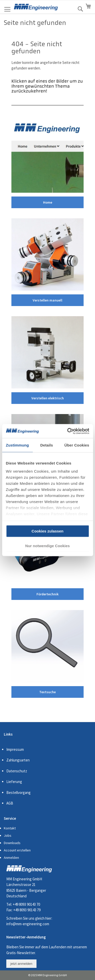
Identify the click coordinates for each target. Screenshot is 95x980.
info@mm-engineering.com (28, 924)
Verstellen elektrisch (48, 398)
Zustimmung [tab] (17, 445)
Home (48, 202)
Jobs (8, 835)
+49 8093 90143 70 (26, 904)
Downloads (12, 843)
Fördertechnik (48, 594)
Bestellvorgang (18, 792)
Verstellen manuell (48, 300)
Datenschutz (17, 771)
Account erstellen (17, 850)
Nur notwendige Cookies (48, 546)
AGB (10, 803)
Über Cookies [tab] (77, 445)
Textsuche (48, 692)
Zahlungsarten (18, 760)
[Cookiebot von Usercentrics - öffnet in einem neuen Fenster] (68, 431)
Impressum (15, 749)
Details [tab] (47, 445)
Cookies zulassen (48, 531)
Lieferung (14, 782)
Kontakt (10, 828)
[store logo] (36, 7)
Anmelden (11, 858)
